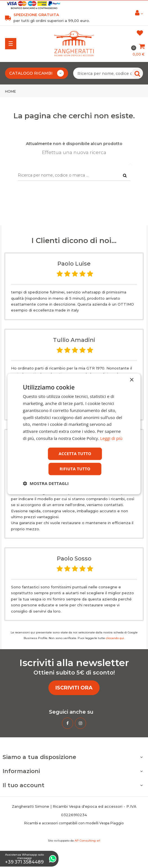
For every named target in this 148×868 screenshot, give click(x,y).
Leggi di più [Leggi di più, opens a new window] (111, 438)
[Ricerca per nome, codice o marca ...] (108, 73)
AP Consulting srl (87, 841)
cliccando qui (115, 638)
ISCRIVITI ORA (74, 688)
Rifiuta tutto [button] (75, 469)
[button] (46, 484)
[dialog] (74, 434)
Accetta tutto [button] (75, 454)
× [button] (132, 380)
